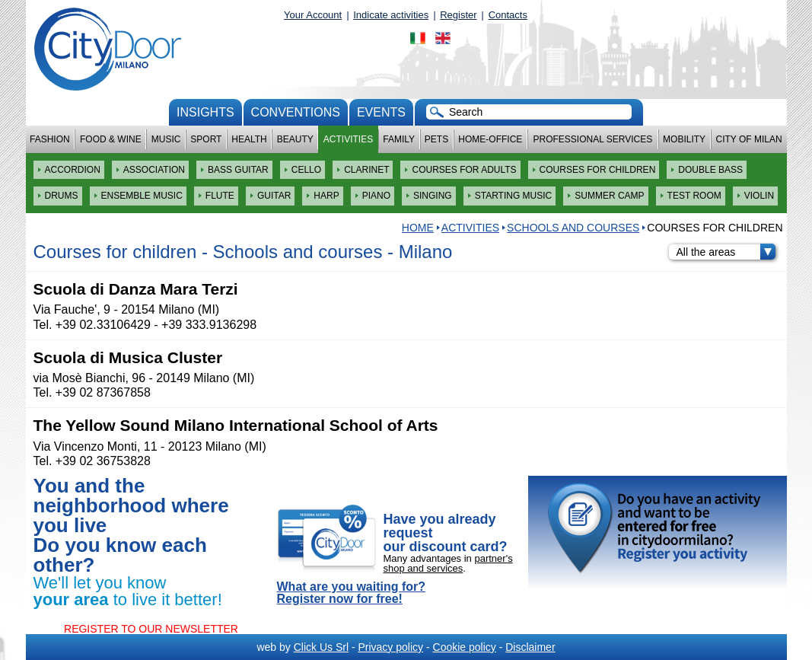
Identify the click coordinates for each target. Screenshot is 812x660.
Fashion (50, 139)
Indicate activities (391, 15)
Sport (206, 139)
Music (166, 139)
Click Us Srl (321, 647)
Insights (205, 112)
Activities (348, 139)
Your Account (313, 15)
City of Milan (749, 139)
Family (399, 139)
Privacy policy (390, 647)
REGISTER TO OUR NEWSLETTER (151, 629)
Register (458, 15)
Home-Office (490, 139)
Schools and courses (573, 228)
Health (249, 139)
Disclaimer (530, 647)
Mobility (684, 139)
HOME (418, 228)
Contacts (508, 15)
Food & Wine (111, 139)
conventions (296, 112)
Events (381, 112)
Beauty (295, 139)
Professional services (592, 139)
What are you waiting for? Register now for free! (352, 593)
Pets (436, 139)
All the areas (726, 252)
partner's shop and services (448, 563)
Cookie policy (465, 647)
